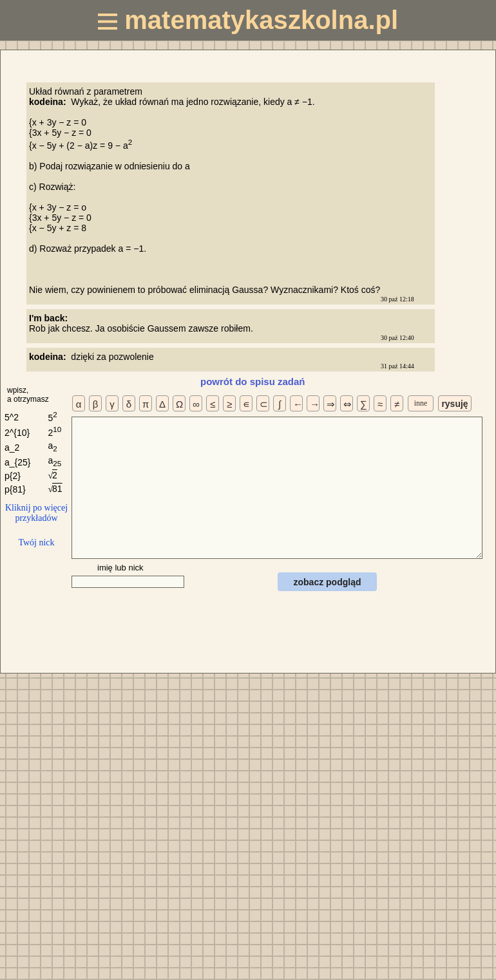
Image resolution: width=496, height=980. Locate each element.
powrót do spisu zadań (253, 382)
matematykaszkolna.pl (248, 20)
